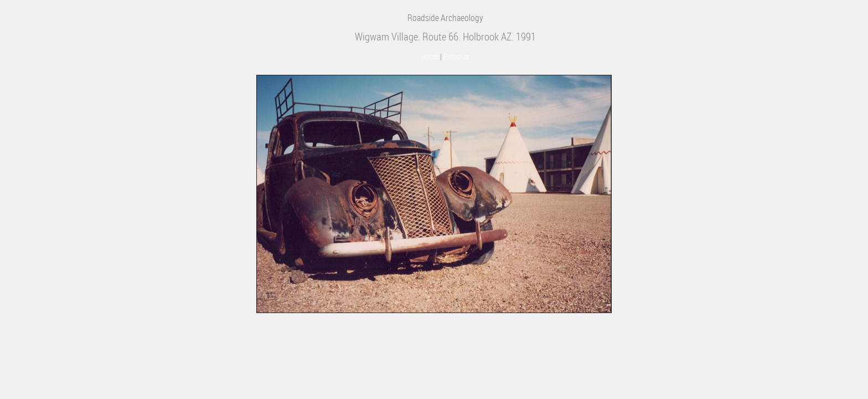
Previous (456, 56)
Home (430, 56)
